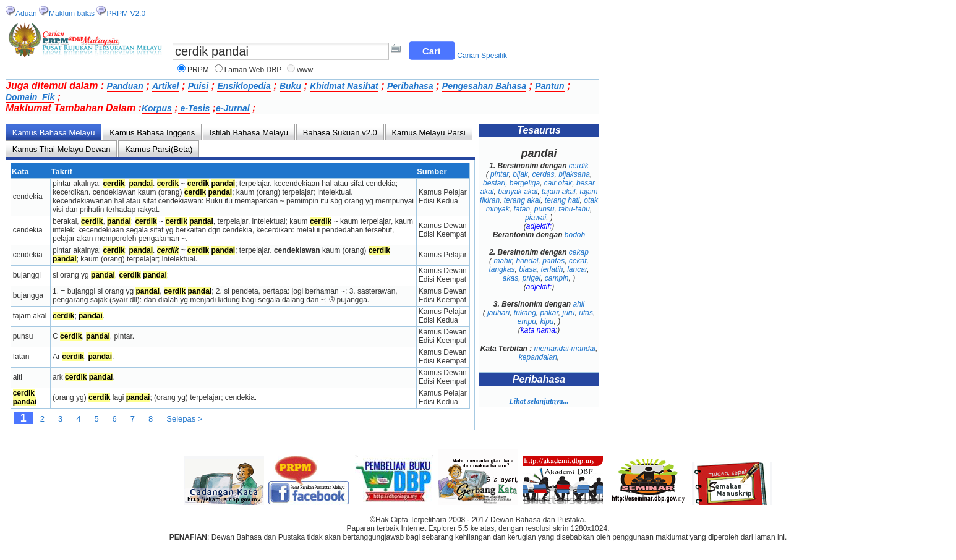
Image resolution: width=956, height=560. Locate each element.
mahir (502, 261)
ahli (579, 304)
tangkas (501, 269)
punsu (544, 209)
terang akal (522, 200)
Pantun (549, 86)
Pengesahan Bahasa (484, 86)
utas (586, 313)
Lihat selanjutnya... (539, 401)
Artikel (166, 86)
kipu (547, 321)
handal (527, 261)
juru (569, 313)
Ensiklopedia (244, 86)
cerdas (543, 174)
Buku (290, 86)
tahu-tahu (574, 209)
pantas (553, 261)
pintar (499, 174)
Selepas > (184, 419)
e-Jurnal (233, 108)
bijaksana (574, 174)
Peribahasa (410, 86)
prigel (531, 278)
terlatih (552, 269)
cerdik (579, 166)
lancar (577, 269)
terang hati (562, 200)
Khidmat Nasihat (344, 86)
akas (510, 278)
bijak (520, 174)
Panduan (125, 86)
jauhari (498, 313)
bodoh (575, 235)
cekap (579, 252)
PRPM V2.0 (126, 14)
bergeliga (525, 183)
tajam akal (559, 192)
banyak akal (518, 192)
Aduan (26, 14)
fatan (522, 209)
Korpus (157, 108)
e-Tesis (194, 108)
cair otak (558, 183)
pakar (549, 313)
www (305, 70)
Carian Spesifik (482, 56)
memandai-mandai (565, 349)
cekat (578, 261)
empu (527, 321)
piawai (536, 218)
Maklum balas (72, 14)
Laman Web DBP (253, 70)
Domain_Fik (30, 97)
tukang (525, 313)
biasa (528, 269)
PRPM (198, 70)
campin (557, 278)
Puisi (198, 86)
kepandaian (538, 357)
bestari (494, 183)
